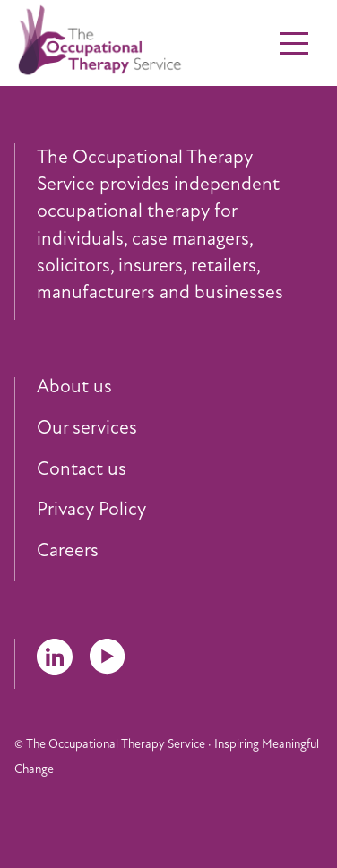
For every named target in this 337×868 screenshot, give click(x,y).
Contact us (82, 469)
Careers (68, 551)
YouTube (108, 657)
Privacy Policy (91, 510)
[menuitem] (180, 387)
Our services (87, 428)
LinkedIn (55, 657)
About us (74, 387)
